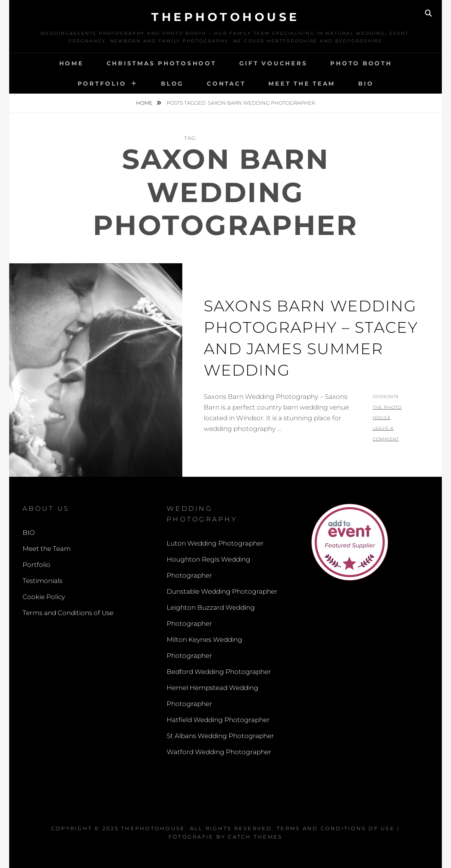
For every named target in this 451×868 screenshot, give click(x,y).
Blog (172, 83)
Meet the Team (302, 83)
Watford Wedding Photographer (219, 752)
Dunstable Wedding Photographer (222, 591)
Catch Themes (255, 837)
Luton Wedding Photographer (215, 543)
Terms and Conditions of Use (68, 613)
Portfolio (102, 83)
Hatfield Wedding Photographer (218, 720)
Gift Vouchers (273, 63)
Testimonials (42, 581)
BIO (366, 83)
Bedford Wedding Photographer (219, 672)
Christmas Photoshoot (161, 63)
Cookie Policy (44, 597)
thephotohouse (226, 17)
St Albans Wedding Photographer (220, 736)
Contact (226, 83)
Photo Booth (361, 63)
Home (71, 63)
